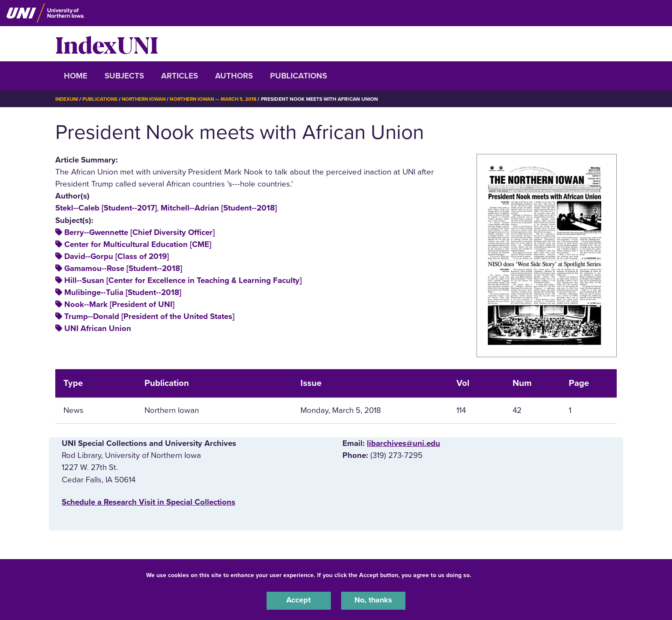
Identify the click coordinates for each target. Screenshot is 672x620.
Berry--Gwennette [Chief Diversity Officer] (139, 232)
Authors (234, 76)
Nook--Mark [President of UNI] (119, 304)
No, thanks (373, 600)
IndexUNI (107, 44)
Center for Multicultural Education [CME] (138, 244)
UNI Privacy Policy (500, 574)
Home (76, 76)
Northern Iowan (147, 99)
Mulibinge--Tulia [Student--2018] (123, 292)
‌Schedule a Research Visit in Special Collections (148, 502)
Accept (299, 600)
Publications (298, 76)
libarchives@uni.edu (403, 443)
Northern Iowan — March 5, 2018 (220, 99)
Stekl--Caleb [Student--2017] (106, 208)
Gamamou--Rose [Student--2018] (123, 268)
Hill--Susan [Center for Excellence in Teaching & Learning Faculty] (183, 280)
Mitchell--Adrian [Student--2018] (219, 208)
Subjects (124, 76)
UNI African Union (98, 328)
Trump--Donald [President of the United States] (149, 316)
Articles (180, 76)
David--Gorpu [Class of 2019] (117, 256)
